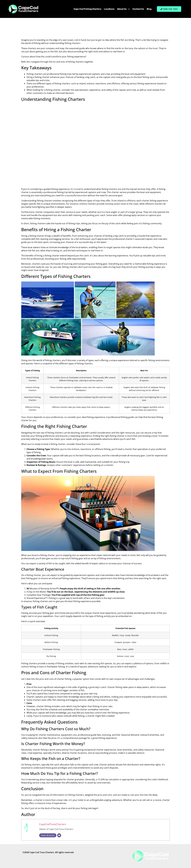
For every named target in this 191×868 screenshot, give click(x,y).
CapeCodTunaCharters (53, 824)
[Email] (59, 835)
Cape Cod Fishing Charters (87, 9)
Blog (149, 9)
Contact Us (138, 9)
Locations (109, 9)
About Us (123, 9)
